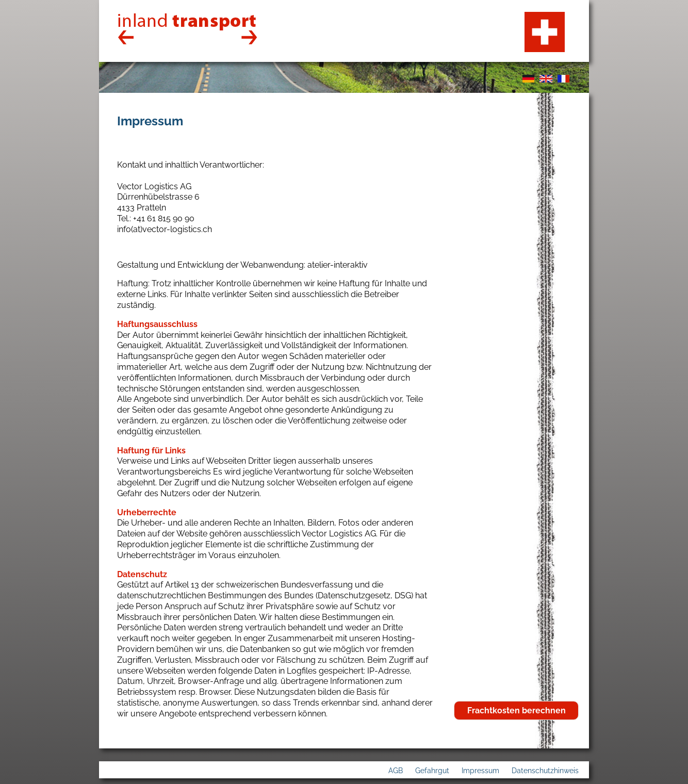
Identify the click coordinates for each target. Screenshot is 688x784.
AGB (396, 771)
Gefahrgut (432, 771)
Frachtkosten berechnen (517, 711)
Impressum (480, 771)
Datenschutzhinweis (545, 771)
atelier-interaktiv (338, 265)
